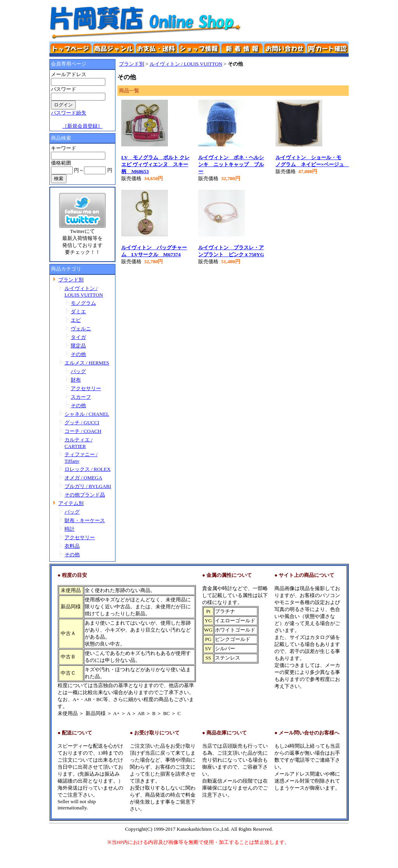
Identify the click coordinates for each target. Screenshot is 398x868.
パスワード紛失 (69, 113)
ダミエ (78, 312)
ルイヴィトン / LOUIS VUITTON (186, 64)
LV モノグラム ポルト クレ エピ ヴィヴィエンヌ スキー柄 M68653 (155, 164)
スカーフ (81, 397)
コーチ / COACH (83, 431)
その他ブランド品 (85, 495)
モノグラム (83, 303)
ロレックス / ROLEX (87, 469)
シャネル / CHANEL (87, 414)
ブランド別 (71, 280)
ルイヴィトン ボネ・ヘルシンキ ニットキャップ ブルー (231, 164)
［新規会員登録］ (82, 126)
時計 (70, 529)
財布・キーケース (85, 520)
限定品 (78, 346)
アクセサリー (86, 388)
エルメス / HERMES (87, 363)
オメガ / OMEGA (83, 478)
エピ (76, 320)
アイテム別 (71, 503)
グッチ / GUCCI (82, 423)
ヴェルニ (81, 329)
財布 (76, 380)
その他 (78, 354)
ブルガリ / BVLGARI (88, 486)
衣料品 (72, 546)
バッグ (78, 371)
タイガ (78, 337)
